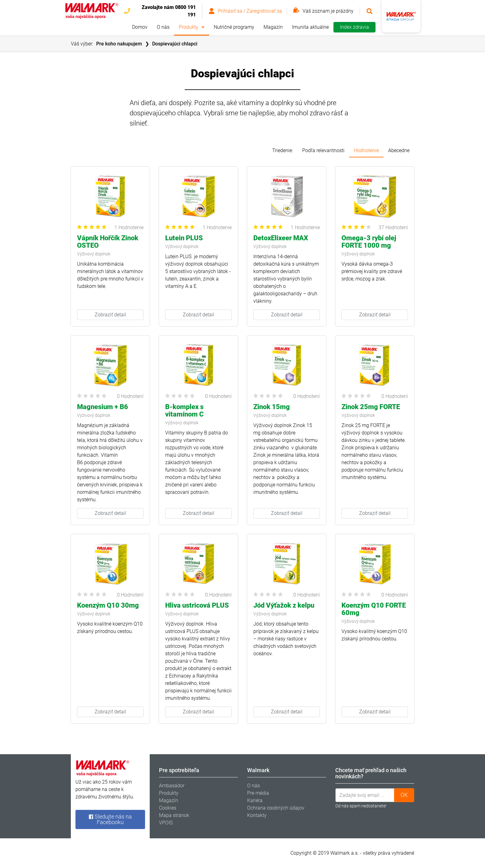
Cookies (168, 808)
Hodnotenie (366, 150)
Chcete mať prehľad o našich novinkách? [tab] (371, 773)
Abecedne (399, 150)
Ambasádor (172, 786)
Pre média (258, 793)
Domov (140, 27)
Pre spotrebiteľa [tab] (179, 770)
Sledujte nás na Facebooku (110, 819)
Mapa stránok (174, 815)
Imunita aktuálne (310, 27)
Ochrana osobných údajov (276, 808)
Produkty (189, 27)
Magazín (273, 27)
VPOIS (166, 823)
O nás (163, 27)
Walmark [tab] (258, 770)
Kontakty (257, 815)
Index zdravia (354, 27)
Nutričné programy (234, 27)
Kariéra (255, 800)
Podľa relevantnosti (323, 150)
